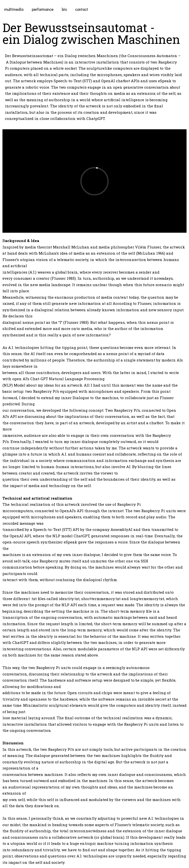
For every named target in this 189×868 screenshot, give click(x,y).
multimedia (14, 9)
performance (43, 9)
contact (82, 9)
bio (64, 9)
